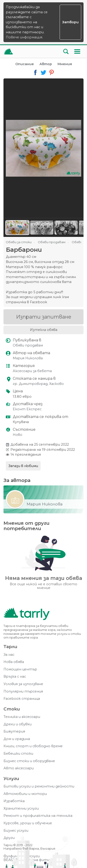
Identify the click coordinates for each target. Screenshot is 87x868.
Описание (25, 64)
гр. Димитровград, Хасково (38, 384)
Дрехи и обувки (18, 724)
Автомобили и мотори (25, 794)
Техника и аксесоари (22, 717)
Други (9, 838)
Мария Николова (28, 358)
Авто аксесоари (19, 768)
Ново (18, 435)
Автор (46, 64)
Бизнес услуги (16, 831)
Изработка (14, 801)
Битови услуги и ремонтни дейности (39, 786)
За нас (9, 655)
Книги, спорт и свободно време (33, 746)
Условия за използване (23, 684)
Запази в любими (23, 466)
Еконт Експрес (27, 409)
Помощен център (20, 669)
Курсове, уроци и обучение (28, 823)
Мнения (65, 64)
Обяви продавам (28, 345)
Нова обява (14, 662)
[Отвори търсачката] (66, 51)
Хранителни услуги (21, 809)
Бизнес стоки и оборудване (29, 761)
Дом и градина (17, 739)
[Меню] (77, 51)
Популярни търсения (23, 691)
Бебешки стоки (18, 754)
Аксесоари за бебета (32, 371)
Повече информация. (24, 37)
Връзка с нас (15, 677)
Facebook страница (22, 699)
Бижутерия (14, 732)
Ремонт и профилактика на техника (38, 816)
